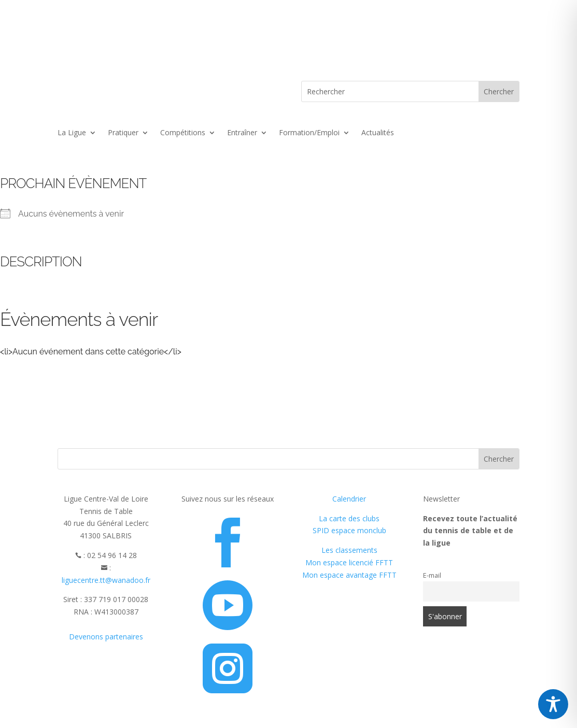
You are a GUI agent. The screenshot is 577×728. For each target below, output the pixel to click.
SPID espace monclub (349, 530)
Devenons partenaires (106, 637)
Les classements (349, 550)
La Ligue (72, 133)
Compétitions (183, 133)
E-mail (432, 575)
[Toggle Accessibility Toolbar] (553, 704)
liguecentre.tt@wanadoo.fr (106, 580)
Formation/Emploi (309, 133)
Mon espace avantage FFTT (349, 575)
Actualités (378, 133)
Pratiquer (123, 133)
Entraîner (242, 133)
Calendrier (349, 499)
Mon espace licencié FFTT (349, 562)
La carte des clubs (349, 518)
